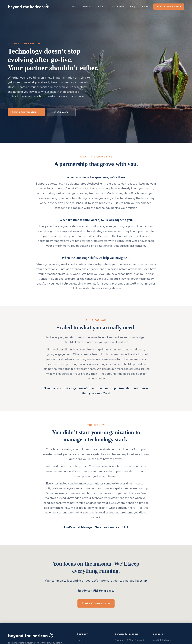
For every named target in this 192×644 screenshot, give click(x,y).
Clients (102, 7)
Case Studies (118, 7)
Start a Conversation (169, 7)
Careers (144, 7)
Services (87, 7)
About (74, 7)
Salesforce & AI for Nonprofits (130, 640)
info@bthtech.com (162, 640)
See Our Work (61, 112)
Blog (133, 7)
